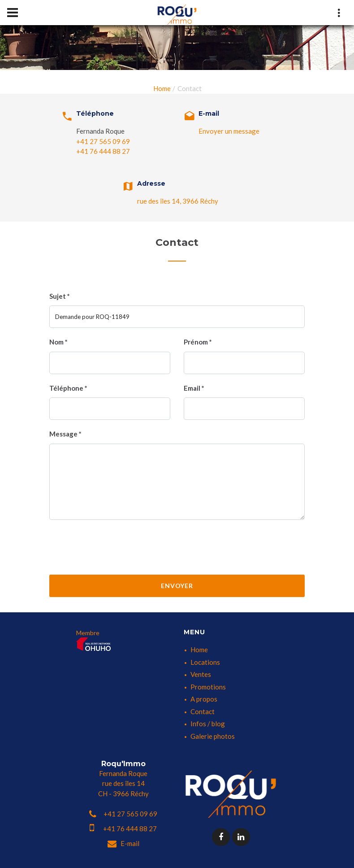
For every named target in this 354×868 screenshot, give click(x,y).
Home (162, 88)
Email (194, 388)
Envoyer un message (229, 131)
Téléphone (68, 388)
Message (65, 434)
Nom (58, 342)
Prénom (198, 342)
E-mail (123, 843)
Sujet (60, 296)
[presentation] (177, 546)
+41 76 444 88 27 (103, 151)
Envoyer (177, 586)
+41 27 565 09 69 (103, 141)
